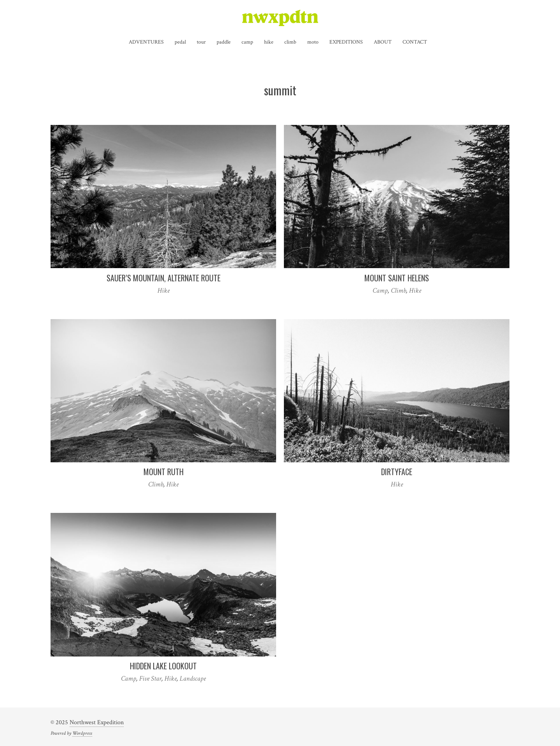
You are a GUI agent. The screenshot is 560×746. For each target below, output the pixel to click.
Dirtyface (397, 472)
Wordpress (82, 733)
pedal (180, 42)
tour (201, 42)
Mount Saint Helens (397, 278)
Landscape (193, 678)
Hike (164, 291)
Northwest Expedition (97, 722)
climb (290, 42)
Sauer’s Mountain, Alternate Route (164, 278)
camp (247, 42)
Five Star (150, 678)
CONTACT (415, 42)
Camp (380, 291)
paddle (224, 42)
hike (269, 42)
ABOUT (383, 42)
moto (313, 42)
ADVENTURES (146, 42)
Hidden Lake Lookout (163, 666)
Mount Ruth (164, 472)
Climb (398, 291)
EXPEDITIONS (346, 42)
